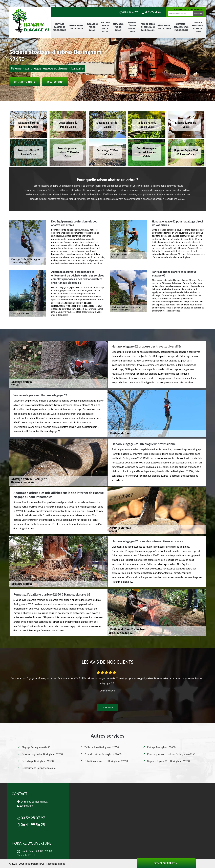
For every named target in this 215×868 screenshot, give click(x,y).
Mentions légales (56, 864)
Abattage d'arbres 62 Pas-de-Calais (59, 27)
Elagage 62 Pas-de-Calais (92, 27)
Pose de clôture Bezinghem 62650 (103, 754)
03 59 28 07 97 (128, 12)
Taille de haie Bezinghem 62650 (102, 747)
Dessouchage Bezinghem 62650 (39, 768)
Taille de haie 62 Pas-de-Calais (105, 27)
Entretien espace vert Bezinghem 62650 (106, 761)
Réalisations (55, 82)
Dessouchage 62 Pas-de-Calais (77, 27)
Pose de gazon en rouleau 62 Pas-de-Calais (148, 27)
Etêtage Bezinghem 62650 (161, 747)
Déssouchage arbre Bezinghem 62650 (42, 754)
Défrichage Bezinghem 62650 (38, 761)
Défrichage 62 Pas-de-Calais (164, 27)
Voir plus (107, 707)
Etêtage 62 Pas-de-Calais (118, 27)
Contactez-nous (25, 82)
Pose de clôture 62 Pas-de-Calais (132, 27)
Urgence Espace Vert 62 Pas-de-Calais (198, 27)
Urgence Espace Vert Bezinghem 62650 (169, 761)
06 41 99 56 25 (151, 12)
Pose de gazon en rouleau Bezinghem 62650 (171, 754)
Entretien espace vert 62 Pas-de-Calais (181, 27)
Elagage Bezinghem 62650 (36, 747)
